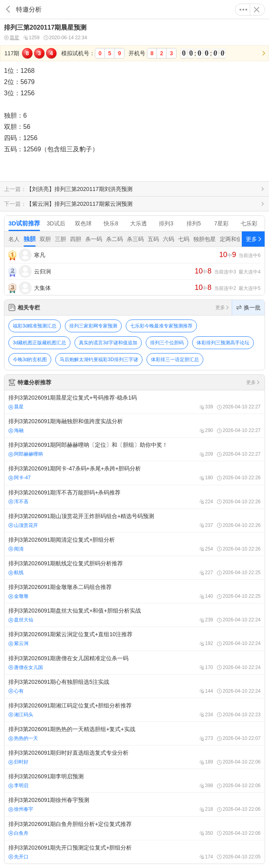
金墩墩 (18, 596)
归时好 (18, 762)
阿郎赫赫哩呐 (26, 454)
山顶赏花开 (23, 525)
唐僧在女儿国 (26, 667)
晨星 (12, 38)
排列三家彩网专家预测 (93, 326)
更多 (243, 10)
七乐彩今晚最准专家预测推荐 (161, 326)
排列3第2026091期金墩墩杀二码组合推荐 (134, 591)
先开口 (18, 857)
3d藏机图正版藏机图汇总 (39, 343)
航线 (16, 573)
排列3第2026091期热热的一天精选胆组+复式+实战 (134, 733)
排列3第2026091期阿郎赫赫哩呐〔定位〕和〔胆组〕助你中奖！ (134, 449)
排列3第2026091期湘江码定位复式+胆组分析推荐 (134, 710)
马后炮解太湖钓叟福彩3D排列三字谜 (99, 360)
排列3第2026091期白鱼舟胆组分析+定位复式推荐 (134, 828)
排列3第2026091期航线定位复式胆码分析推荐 (134, 568)
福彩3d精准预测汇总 (35, 326)
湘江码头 (21, 715)
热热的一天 (23, 738)
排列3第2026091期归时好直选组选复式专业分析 (134, 757)
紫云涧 (18, 643)
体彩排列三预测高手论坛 (223, 343)
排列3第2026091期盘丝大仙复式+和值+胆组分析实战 (134, 615)
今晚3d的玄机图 (30, 360)
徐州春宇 (21, 809)
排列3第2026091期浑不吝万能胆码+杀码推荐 (134, 497)
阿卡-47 (19, 478)
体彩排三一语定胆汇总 (175, 360)
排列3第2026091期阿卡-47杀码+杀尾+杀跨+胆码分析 (134, 473)
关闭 (257, 10)
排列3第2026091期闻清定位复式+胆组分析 (134, 544)
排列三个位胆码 (167, 343)
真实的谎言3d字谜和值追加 (108, 343)
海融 (16, 430)
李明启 (18, 786)
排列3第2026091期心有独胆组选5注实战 (134, 686)
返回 (8, 9)
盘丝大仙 (21, 620)
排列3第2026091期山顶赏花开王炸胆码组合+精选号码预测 (134, 520)
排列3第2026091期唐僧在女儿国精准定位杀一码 (134, 663)
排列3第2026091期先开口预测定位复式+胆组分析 (134, 852)
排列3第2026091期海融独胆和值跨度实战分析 (134, 426)
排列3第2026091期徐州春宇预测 (134, 804)
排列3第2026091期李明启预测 (134, 781)
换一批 (248, 307)
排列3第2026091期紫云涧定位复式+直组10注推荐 (134, 639)
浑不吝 (18, 502)
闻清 (16, 549)
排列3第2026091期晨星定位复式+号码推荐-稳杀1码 (134, 402)
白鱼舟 (18, 833)
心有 (16, 691)
